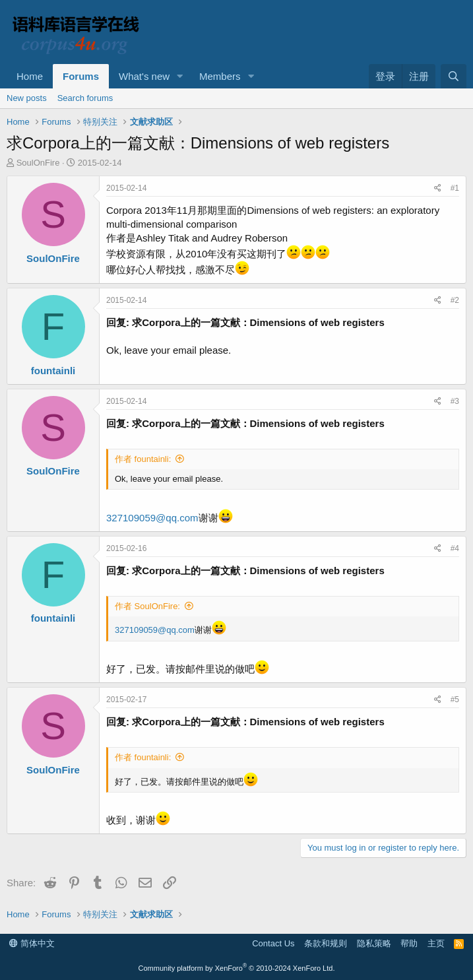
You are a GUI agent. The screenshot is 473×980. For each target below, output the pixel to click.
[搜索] (454, 76)
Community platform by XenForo (237, 968)
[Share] (438, 188)
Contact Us (273, 943)
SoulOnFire (38, 163)
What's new (144, 76)
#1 (455, 188)
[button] (180, 76)
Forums (81, 76)
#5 (455, 700)
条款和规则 (326, 943)
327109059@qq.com (152, 518)
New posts (27, 98)
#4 (455, 548)
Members (220, 76)
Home (30, 76)
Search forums (85, 98)
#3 (455, 401)
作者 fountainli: (143, 459)
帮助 (409, 943)
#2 (455, 300)
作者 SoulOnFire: (147, 606)
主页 (436, 943)
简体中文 (32, 943)
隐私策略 (374, 943)
